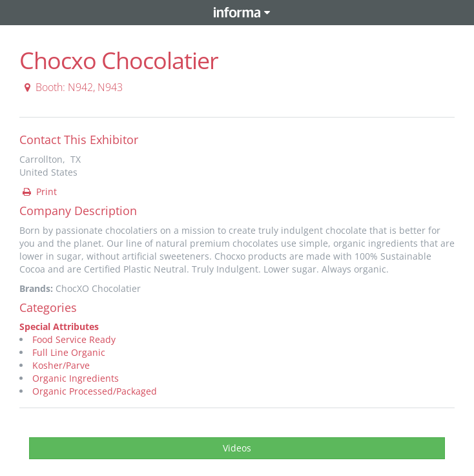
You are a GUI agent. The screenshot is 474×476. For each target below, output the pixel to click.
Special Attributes (59, 326)
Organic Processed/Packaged (95, 391)
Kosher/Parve (61, 365)
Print (39, 191)
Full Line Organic (69, 352)
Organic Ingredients (76, 378)
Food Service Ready (74, 339)
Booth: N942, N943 (72, 87)
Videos (237, 448)
